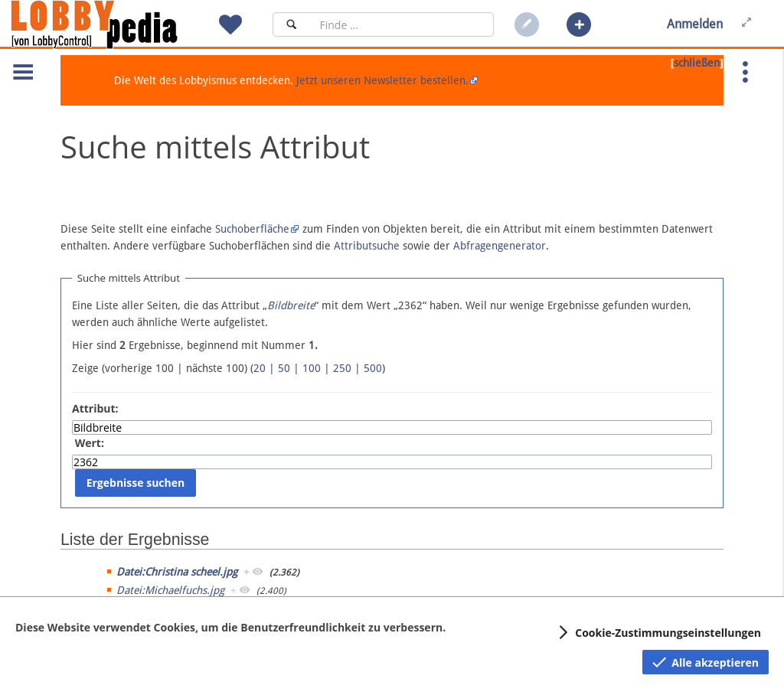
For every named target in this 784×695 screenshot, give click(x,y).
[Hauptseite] (120, 24)
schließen (697, 63)
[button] (579, 24)
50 (284, 368)
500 (373, 368)
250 (342, 368)
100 (312, 368)
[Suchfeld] (402, 24)
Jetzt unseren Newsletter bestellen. (382, 80)
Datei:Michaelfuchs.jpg (170, 590)
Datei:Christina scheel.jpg (177, 572)
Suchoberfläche (252, 229)
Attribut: (95, 408)
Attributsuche (367, 246)
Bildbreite (291, 305)
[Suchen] (291, 24)
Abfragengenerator (500, 246)
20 (260, 368)
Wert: (90, 443)
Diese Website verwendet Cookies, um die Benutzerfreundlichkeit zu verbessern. (230, 627)
